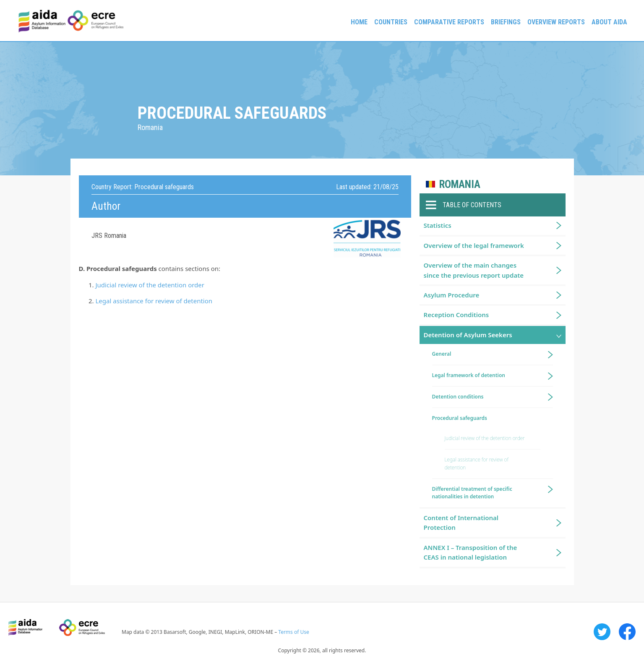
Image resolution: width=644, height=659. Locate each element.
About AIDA (609, 22)
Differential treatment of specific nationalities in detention (472, 493)
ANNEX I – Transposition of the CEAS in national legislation (471, 552)
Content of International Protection (461, 522)
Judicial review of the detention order (150, 285)
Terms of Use (293, 632)
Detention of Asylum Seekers (468, 335)
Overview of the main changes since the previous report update (474, 270)
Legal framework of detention (469, 375)
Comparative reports (449, 22)
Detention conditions (458, 397)
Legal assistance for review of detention (154, 301)
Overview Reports (556, 22)
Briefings (506, 22)
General (442, 354)
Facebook (627, 632)
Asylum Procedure (452, 295)
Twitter (602, 632)
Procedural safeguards (460, 418)
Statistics (438, 225)
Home (359, 22)
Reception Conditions (456, 315)
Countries (391, 22)
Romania (460, 184)
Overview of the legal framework (474, 245)
